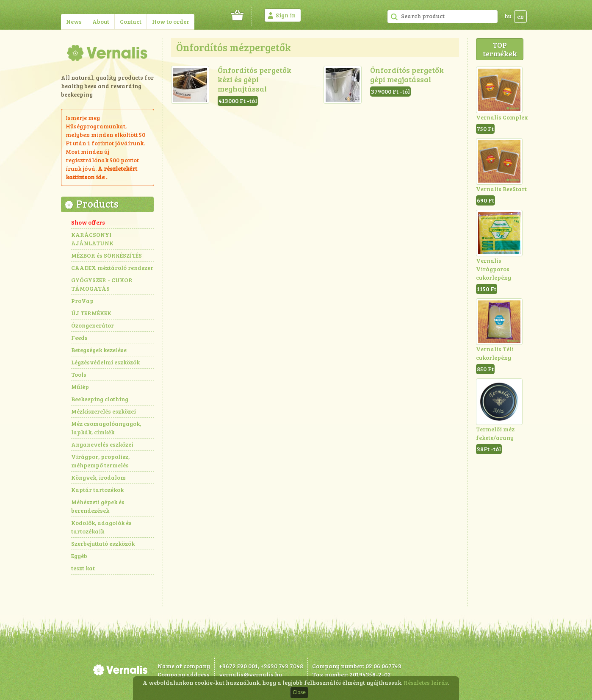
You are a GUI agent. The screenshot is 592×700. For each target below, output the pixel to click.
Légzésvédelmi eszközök (105, 362)
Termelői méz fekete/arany (495, 433)
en (520, 16)
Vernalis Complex (502, 117)
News (74, 21)
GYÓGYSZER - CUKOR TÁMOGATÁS (102, 284)
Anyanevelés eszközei (102, 444)
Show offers (88, 222)
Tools (79, 374)
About (101, 21)
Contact (131, 21)
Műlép (80, 387)
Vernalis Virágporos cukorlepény (494, 269)
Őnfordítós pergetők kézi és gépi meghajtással (255, 79)
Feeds (79, 337)
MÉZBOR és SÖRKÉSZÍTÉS (107, 255)
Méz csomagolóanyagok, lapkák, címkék (106, 428)
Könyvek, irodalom (98, 477)
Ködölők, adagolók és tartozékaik (101, 527)
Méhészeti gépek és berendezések (98, 506)
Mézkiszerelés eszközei (104, 411)
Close (299, 692)
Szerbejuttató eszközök (103, 543)
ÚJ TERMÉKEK (91, 313)
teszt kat (83, 568)
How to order (171, 21)
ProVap (82, 301)
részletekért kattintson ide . (101, 173)
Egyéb (79, 556)
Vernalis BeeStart (501, 189)
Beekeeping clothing (100, 399)
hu (508, 16)
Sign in (286, 15)
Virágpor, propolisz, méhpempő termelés (100, 461)
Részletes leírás (426, 682)
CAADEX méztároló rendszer (112, 268)
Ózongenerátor (93, 325)
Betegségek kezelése (99, 350)
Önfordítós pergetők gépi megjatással (407, 75)
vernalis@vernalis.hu (250, 674)
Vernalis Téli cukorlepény (495, 353)
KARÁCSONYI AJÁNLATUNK (92, 239)
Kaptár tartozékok (97, 490)
